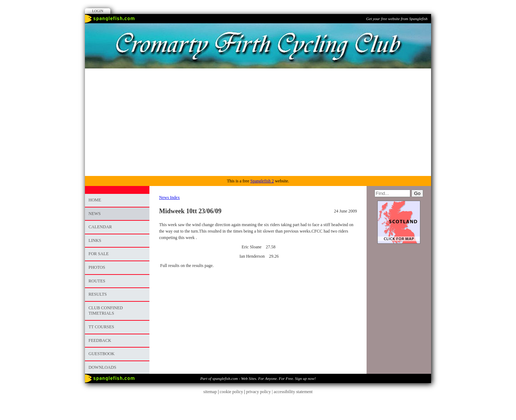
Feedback (100, 340)
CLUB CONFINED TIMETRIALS (106, 311)
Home (95, 200)
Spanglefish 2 (262, 181)
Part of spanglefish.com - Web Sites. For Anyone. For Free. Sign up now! (258, 378)
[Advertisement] (258, 122)
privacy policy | (260, 392)
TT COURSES (101, 327)
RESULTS (98, 294)
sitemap (210, 392)
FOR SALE (99, 254)
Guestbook (102, 354)
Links (95, 240)
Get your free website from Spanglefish (397, 19)
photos (97, 267)
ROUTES (97, 281)
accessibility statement (293, 392)
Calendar (100, 227)
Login (98, 11)
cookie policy (231, 392)
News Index (169, 197)
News (95, 214)
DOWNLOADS (102, 367)
